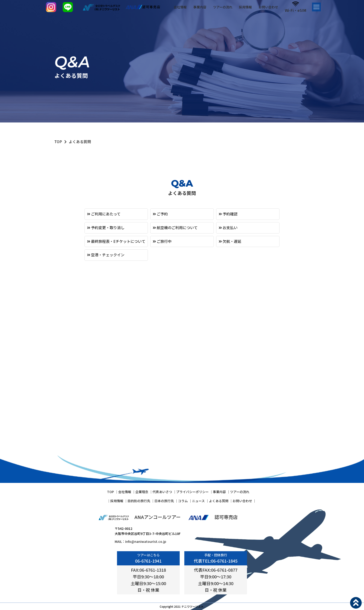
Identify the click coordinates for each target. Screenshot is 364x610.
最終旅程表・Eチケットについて (118, 241)
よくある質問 (219, 501)
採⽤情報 (117, 501)
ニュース (198, 501)
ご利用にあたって (106, 214)
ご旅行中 (164, 241)
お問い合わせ (268, 7)
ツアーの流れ (223, 7)
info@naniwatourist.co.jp (146, 541)
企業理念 (142, 492)
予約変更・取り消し (108, 228)
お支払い (230, 228)
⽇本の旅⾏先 (164, 501)
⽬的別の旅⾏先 (139, 501)
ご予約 (162, 214)
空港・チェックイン (108, 255)
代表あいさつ (162, 492)
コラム (183, 501)
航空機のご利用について (177, 228)
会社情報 (180, 7)
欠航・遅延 (232, 241)
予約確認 (230, 214)
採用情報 (245, 7)
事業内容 (200, 7)
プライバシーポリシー (192, 492)
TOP (58, 142)
